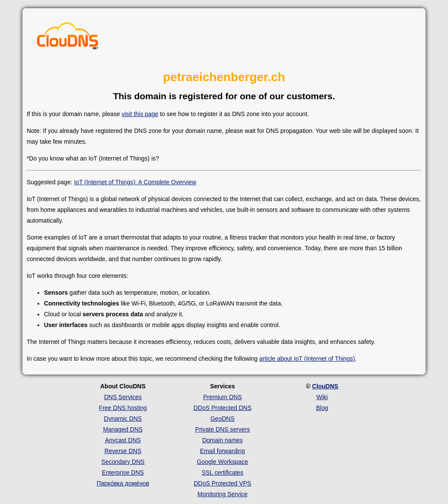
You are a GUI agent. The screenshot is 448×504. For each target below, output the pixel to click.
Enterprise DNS (123, 472)
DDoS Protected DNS (223, 408)
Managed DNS (123, 429)
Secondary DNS (123, 462)
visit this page (140, 114)
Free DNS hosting (123, 408)
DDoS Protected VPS (222, 483)
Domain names (222, 440)
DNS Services (123, 397)
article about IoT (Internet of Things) (307, 359)
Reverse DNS (123, 451)
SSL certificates (223, 472)
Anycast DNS (123, 440)
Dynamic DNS (123, 419)
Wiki (322, 397)
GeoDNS (222, 419)
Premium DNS (222, 397)
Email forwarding (222, 451)
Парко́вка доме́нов (123, 483)
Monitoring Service (222, 494)
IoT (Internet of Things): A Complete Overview (135, 182)
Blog (322, 408)
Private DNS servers (223, 429)
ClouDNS (325, 386)
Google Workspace (223, 462)
